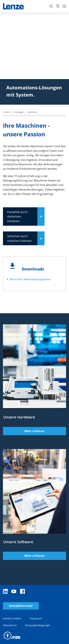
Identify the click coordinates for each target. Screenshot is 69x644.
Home (6, 112)
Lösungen (19, 112)
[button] (8, 636)
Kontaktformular (21, 606)
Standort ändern (12, 618)
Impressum (36, 618)
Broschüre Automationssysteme (30, 279)
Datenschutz (10, 625)
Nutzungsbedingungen (38, 625)
